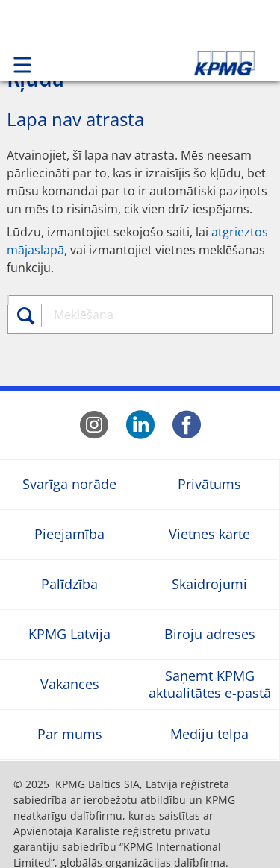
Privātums (209, 484)
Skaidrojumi (209, 584)
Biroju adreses (210, 634)
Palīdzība (69, 584)
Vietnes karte (209, 534)
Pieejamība (69, 534)
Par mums (70, 734)
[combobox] (154, 315)
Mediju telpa (209, 734)
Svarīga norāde (69, 484)
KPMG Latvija (69, 634)
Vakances (70, 684)
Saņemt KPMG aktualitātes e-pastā (210, 684)
